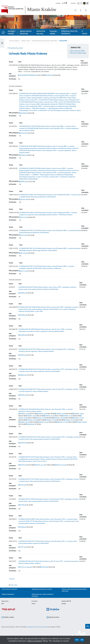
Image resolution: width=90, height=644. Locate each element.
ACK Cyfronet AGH (42, 627)
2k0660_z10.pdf (59, 418)
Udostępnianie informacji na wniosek (42, 589)
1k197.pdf (22, 547)
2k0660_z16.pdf (43, 422)
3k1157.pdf (23, 217)
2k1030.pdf (23, 315)
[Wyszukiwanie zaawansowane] (75, 10)
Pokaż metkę (14, 585)
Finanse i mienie (53, 33)
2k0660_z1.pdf (24, 414)
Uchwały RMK (63, 41)
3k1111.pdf (23, 271)
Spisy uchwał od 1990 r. (78, 51)
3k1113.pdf (23, 235)
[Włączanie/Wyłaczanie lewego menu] (2, 43)
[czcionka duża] (68, 3)
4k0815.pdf (23, 182)
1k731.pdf (22, 485)
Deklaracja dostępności (8, 594)
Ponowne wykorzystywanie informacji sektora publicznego (74, 590)
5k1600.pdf (23, 113)
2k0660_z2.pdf (42, 414)
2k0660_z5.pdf (31, 416)
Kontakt (64, 604)
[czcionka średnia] (64, 3)
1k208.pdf (22, 527)
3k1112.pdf (23, 253)
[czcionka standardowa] (62, 3)
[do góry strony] (88, 626)
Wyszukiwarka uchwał (16, 48)
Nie (82, 640)
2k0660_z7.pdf (67, 416)
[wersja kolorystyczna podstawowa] (78, 3)
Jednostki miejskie (41, 33)
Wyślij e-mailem (8, 617)
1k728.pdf (22, 505)
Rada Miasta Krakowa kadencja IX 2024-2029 (45, 41)
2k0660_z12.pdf (31, 420)
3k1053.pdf (48, 75)
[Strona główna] (4, 33)
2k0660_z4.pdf (78, 414)
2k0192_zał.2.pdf (60, 465)
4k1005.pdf (23, 155)
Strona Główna (15, 41)
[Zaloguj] (86, 11)
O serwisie (34, 601)
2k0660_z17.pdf (62, 422)
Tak (77, 640)
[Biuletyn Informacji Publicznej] (22, 610)
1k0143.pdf (44, 567)
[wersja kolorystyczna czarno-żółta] (84, 3)
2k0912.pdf (23, 355)
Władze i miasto (12, 33)
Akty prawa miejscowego (78, 53)
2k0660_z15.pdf (24, 422)
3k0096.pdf (23, 293)
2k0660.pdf (30, 424)
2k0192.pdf (23, 465)
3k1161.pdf (23, 199)
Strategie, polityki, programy (69, 33)
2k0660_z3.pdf (60, 414)
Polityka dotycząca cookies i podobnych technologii (42, 595)
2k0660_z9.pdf (40, 418)
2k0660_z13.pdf (50, 420)
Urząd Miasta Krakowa (26, 33)
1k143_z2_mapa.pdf (25, 567)
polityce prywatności (35, 641)
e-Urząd (85, 33)
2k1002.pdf (23, 335)
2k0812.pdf (23, 375)
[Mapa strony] (81, 11)
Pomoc (34, 604)
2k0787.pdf (23, 395)
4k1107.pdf (23, 133)
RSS (3, 604)
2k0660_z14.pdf (69, 420)
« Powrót (12, 579)
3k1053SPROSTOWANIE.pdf (28, 75)
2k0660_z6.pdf (49, 416)
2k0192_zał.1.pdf (40, 465)
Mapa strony (5, 601)
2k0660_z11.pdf (78, 418)
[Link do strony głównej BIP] (31, 10)
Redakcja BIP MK (66, 601)
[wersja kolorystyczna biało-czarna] (81, 3)
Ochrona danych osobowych (9, 589)
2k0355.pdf (23, 443)
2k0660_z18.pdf (81, 422)
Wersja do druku (53, 617)
